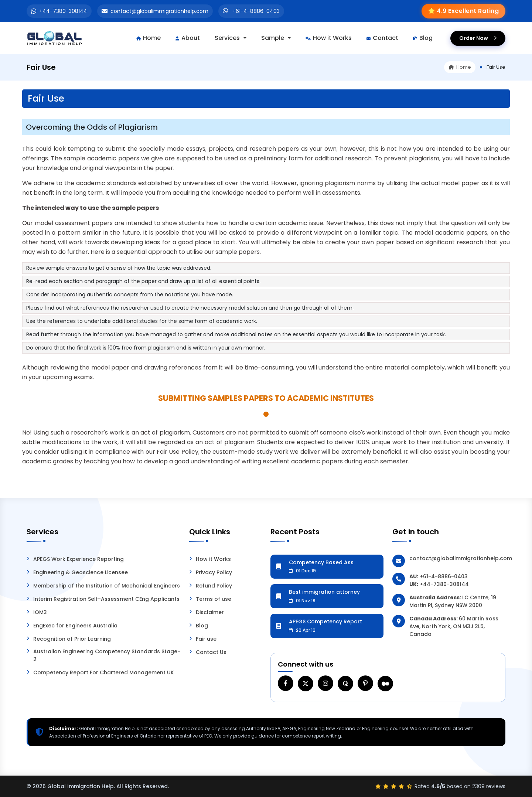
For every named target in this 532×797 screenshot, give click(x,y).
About (188, 38)
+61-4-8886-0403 (256, 11)
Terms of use (214, 599)
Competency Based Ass (334, 566)
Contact (382, 38)
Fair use (206, 639)
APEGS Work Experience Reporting (79, 559)
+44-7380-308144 (63, 11)
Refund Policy (214, 586)
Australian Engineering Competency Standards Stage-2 (107, 655)
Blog (423, 38)
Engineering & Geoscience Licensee (81, 572)
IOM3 (40, 612)
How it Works (329, 38)
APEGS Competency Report (334, 626)
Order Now (478, 38)
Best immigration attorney (334, 596)
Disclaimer (210, 612)
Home (149, 38)
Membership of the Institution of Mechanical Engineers (107, 586)
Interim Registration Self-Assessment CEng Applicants (106, 599)
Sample (273, 38)
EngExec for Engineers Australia (75, 626)
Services (227, 38)
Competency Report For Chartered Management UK (104, 672)
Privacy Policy (214, 572)
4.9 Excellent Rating (468, 11)
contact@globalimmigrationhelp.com (159, 11)
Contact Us (211, 652)
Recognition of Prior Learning (72, 639)
